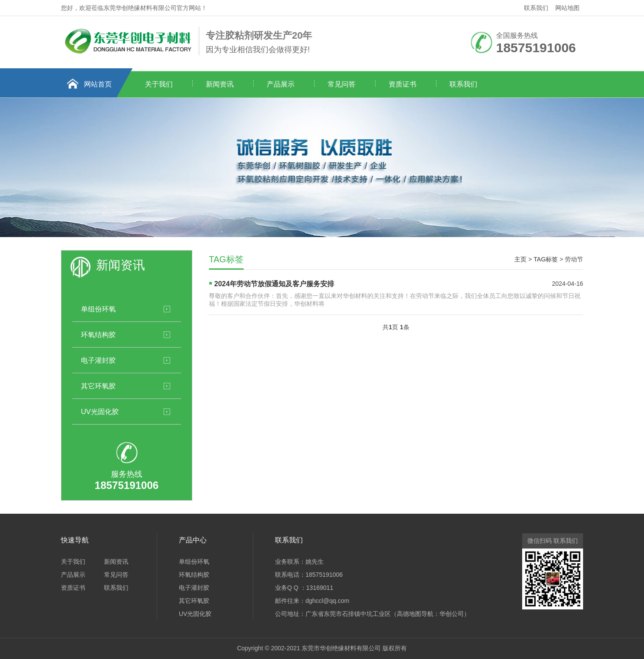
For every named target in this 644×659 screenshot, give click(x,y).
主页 (520, 259)
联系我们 (536, 8)
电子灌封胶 (98, 360)
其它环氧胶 (98, 386)
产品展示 (281, 84)
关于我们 (159, 84)
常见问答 (342, 84)
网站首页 (98, 84)
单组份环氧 (98, 309)
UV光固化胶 (100, 411)
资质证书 (402, 84)
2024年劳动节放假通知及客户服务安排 (274, 284)
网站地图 (567, 8)
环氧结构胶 (98, 335)
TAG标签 (546, 259)
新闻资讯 (220, 84)
